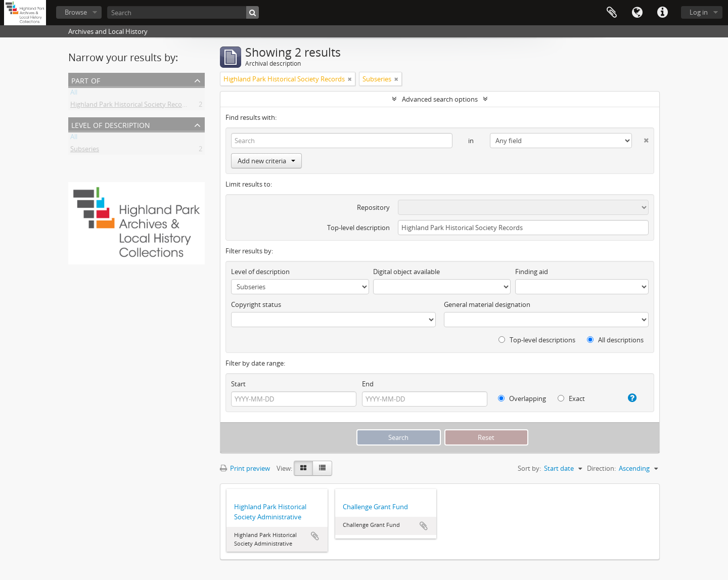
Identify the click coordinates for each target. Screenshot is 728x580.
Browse (76, 12)
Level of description (111, 124)
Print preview (245, 468)
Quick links (662, 13)
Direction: (601, 468)
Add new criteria (266, 161)
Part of (86, 80)
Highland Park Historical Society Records (131, 106)
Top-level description (358, 228)
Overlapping (522, 398)
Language (637, 13)
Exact (571, 398)
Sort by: (529, 468)
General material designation (487, 304)
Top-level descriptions (537, 340)
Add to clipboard (315, 536)
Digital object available (406, 272)
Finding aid (532, 272)
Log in (699, 12)
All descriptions (615, 340)
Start (238, 384)
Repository (373, 207)
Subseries (85, 151)
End (368, 384)
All (74, 94)
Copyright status (256, 304)
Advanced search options (440, 99)
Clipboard (612, 13)
